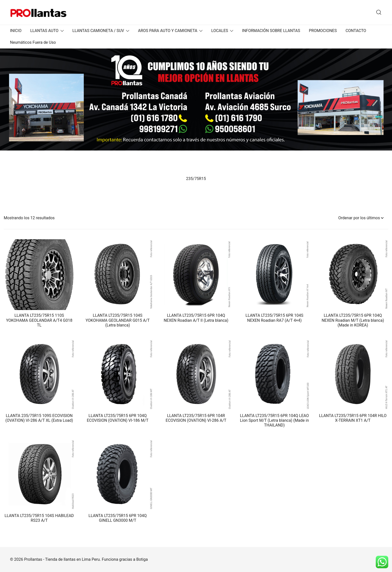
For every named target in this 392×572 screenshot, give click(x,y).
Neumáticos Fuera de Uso (33, 42)
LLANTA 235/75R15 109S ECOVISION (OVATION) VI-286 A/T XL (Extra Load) (39, 418)
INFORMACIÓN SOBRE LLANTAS (271, 31)
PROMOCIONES (323, 31)
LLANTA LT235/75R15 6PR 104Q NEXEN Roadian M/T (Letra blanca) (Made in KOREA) (353, 320)
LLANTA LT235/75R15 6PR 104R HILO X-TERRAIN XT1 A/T (353, 418)
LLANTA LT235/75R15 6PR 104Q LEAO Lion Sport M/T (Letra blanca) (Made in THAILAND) (274, 420)
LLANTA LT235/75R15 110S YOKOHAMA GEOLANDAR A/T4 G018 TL (39, 320)
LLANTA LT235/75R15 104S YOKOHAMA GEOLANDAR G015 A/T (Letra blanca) (117, 320)
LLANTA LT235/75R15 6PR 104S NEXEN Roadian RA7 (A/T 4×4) (274, 318)
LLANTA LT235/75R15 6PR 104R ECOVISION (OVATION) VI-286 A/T (196, 418)
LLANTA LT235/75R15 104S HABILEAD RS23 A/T (39, 518)
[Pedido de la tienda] (361, 218)
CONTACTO (356, 31)
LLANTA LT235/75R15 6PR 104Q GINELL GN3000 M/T (118, 518)
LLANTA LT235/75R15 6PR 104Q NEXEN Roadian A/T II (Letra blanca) (196, 318)
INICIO (16, 31)
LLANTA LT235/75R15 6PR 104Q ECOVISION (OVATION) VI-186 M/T (117, 418)
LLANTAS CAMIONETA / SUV (98, 31)
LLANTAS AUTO (44, 31)
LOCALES (220, 31)
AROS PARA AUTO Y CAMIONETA (168, 31)
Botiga (142, 559)
